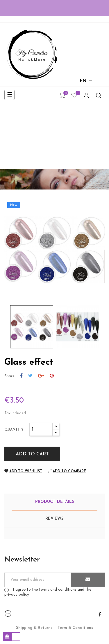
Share (21, 376)
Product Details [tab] (55, 502)
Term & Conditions (75, 628)
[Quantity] (41, 429)
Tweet (30, 376)
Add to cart (32, 454)
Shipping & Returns (34, 628)
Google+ (41, 376)
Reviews (54, 519)
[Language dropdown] (83, 81)
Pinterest (52, 376)
